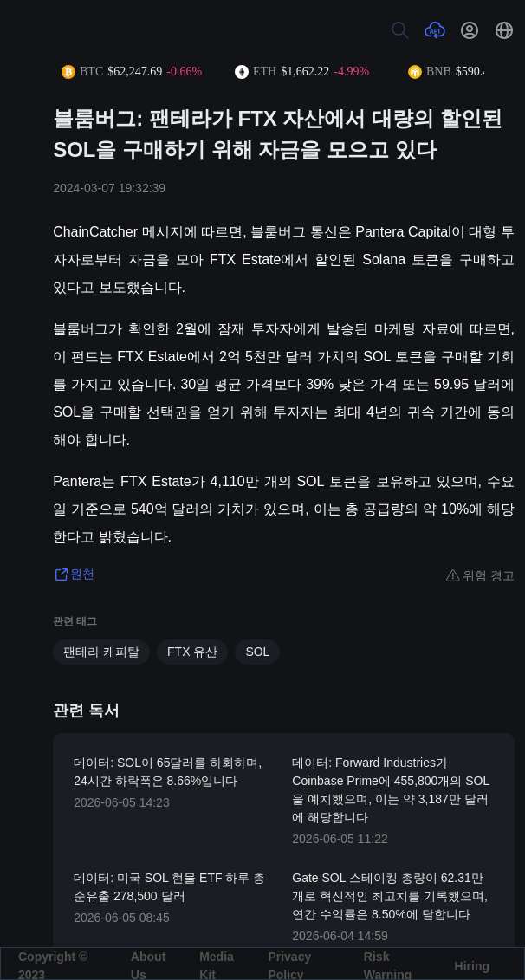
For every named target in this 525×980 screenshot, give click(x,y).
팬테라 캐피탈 (101, 652)
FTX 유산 (192, 652)
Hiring (472, 966)
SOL (257, 652)
